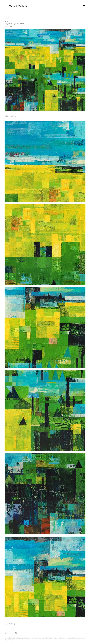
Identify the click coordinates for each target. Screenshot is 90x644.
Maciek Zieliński (19, 6)
